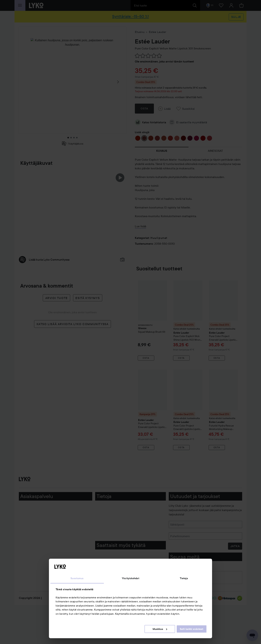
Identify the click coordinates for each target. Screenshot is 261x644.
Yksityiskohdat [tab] (130, 578)
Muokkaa (160, 629)
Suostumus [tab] (77, 578)
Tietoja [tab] (184, 578)
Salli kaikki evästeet (191, 629)
